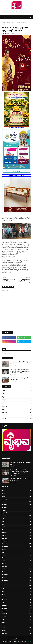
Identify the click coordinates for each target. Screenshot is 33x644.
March (17, 496)
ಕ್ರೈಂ (17, 397)
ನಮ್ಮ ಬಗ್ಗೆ (15, 639)
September (17, 513)
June (17, 521)
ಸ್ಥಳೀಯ (17, 419)
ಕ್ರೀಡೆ (17, 394)
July (17, 519)
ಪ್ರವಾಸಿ (17, 403)
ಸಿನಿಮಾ (17, 416)
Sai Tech (29, 642)
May (17, 491)
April (17, 493)
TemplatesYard (15, 642)
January (17, 502)
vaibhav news (5, 34)
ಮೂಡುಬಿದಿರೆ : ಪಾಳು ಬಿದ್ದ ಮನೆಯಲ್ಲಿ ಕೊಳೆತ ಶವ (21, 363)
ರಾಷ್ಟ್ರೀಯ (17, 412)
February (17, 499)
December (17, 505)
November (17, 507)
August (17, 516)
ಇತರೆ (17, 390)
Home (3, 23)
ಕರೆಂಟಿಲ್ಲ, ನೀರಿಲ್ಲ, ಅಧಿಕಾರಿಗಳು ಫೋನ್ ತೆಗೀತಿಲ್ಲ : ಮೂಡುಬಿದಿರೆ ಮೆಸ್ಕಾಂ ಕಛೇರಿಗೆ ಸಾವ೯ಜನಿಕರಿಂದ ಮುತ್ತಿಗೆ (20, 371)
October (17, 510)
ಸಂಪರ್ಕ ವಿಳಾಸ (22, 639)
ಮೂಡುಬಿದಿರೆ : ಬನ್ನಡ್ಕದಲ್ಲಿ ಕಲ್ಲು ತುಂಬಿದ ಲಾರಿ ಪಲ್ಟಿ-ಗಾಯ (19, 379)
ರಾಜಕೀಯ (17, 406)
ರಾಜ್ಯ (17, 409)
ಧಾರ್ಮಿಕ (17, 400)
